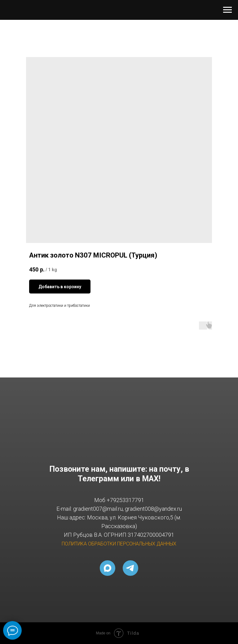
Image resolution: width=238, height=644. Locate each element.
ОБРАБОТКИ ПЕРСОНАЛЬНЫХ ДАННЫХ (132, 544)
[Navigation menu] (227, 10)
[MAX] (108, 568)
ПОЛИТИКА (74, 544)
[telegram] (130, 568)
